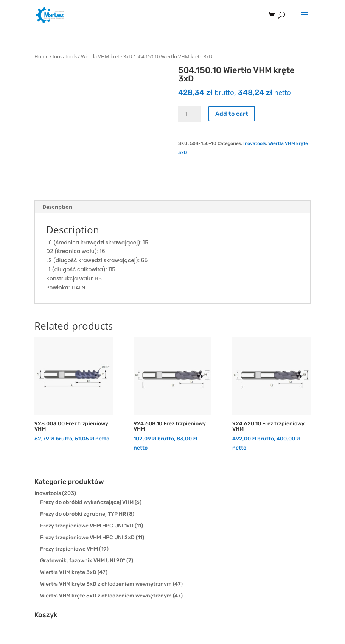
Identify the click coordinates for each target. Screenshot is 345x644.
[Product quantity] (190, 114)
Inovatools (65, 56)
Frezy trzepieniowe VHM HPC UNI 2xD (87, 537)
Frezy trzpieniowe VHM (69, 549)
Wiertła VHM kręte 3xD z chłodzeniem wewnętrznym (106, 584)
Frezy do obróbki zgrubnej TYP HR (83, 514)
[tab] (57, 207)
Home (41, 56)
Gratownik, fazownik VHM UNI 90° (83, 561)
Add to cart (232, 114)
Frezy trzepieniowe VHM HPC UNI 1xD (87, 526)
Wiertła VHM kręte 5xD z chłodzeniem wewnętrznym (106, 596)
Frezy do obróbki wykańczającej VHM (87, 502)
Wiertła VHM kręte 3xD (106, 56)
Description (57, 207)
